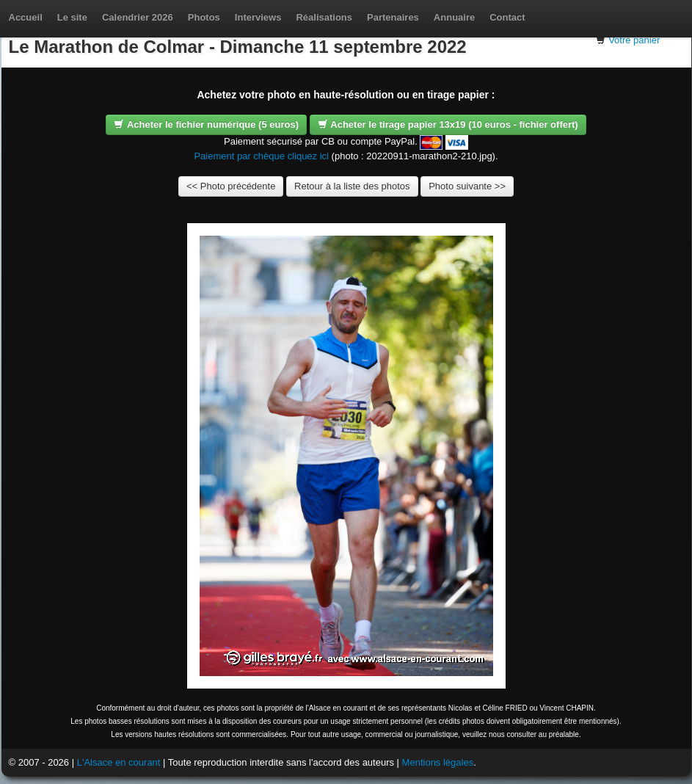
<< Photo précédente (231, 186)
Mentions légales (438, 762)
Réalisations (324, 17)
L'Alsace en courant (119, 762)
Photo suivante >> (467, 186)
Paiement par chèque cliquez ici (261, 156)
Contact (507, 17)
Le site (72, 17)
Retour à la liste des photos (352, 186)
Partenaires (393, 17)
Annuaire (454, 17)
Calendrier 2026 (138, 17)
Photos (204, 17)
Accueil (26, 17)
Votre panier (634, 40)
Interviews (258, 17)
